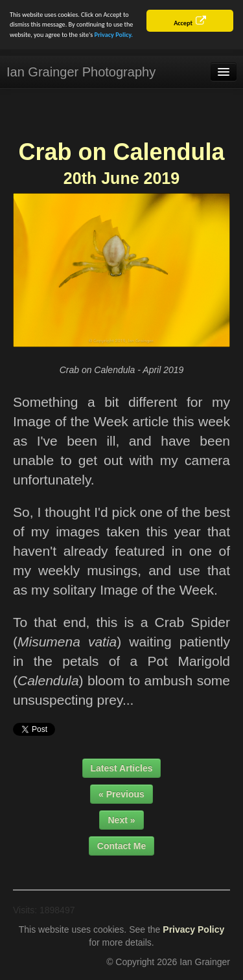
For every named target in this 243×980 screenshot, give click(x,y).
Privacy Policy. (114, 35)
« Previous (121, 793)
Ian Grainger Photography (81, 72)
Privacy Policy (193, 929)
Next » (121, 819)
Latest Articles (122, 768)
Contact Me (121, 845)
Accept (183, 23)
